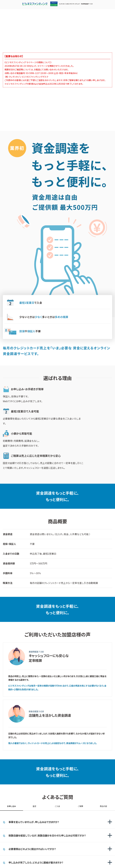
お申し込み (11, 806)
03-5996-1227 (33, 73)
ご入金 (57, 806)
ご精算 (80, 806)
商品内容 (103, 806)
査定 (34, 806)
